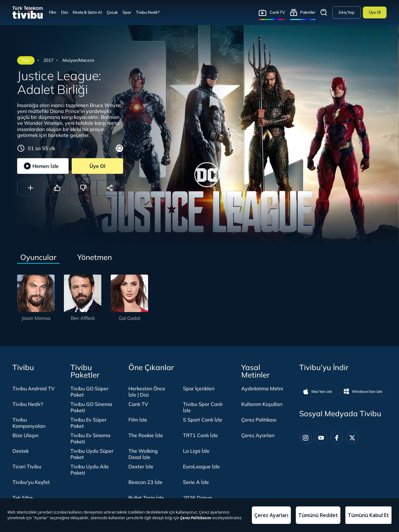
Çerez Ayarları (258, 435)
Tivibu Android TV (34, 388)
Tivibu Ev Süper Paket (89, 423)
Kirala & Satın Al (87, 12)
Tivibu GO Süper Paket (89, 392)
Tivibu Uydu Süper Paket (92, 454)
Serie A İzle (196, 482)
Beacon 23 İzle (145, 482)
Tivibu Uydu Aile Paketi (90, 470)
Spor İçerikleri (199, 388)
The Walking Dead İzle (143, 454)
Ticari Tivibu (27, 466)
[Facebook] (337, 438)
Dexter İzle (141, 466)
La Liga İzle (196, 451)
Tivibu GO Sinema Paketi (91, 407)
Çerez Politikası (259, 420)
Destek (21, 451)
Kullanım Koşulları (262, 404)
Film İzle (138, 420)
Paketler (308, 12)
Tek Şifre (23, 498)
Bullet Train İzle (146, 498)
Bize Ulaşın (25, 435)
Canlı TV (277, 12)
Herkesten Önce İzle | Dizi (147, 392)
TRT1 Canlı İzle (200, 435)
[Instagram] (305, 438)
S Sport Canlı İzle (203, 420)
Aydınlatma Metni (262, 388)
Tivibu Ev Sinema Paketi (90, 438)
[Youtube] (321, 438)
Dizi (65, 12)
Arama (324, 12)
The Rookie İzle (146, 435)
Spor (127, 12)
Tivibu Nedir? (148, 12)
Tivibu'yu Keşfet (31, 482)
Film (53, 12)
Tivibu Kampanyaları (29, 423)
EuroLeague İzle (201, 466)
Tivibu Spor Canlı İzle (203, 407)
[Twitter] (352, 438)
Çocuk (112, 12)
